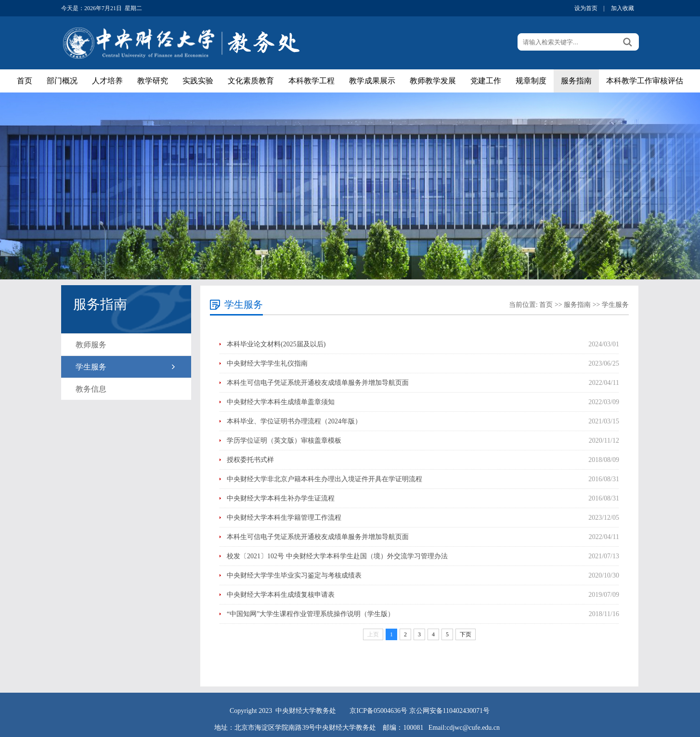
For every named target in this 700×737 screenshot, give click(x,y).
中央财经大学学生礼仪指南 (267, 363)
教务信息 (91, 389)
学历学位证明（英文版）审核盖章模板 (284, 441)
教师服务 (91, 345)
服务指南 (576, 81)
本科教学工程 (311, 81)
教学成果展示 (372, 81)
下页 (466, 634)
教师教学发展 (433, 81)
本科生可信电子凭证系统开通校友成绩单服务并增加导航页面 (318, 383)
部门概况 (62, 81)
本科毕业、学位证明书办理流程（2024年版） (294, 421)
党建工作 (486, 81)
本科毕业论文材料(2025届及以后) (276, 344)
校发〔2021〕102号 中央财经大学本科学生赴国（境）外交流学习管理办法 (337, 556)
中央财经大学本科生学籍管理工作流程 (284, 518)
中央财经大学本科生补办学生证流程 (281, 498)
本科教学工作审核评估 (645, 81)
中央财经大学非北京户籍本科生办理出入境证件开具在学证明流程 (324, 479)
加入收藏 (622, 8)
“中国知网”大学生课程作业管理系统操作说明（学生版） (311, 614)
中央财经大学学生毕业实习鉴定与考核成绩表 (294, 575)
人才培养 (107, 81)
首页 (25, 81)
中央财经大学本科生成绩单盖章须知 (281, 402)
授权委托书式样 (250, 460)
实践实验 (198, 81)
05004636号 (390, 711)
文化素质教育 (251, 81)
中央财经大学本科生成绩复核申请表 (281, 595)
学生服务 (91, 367)
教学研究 (153, 81)
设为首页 (586, 8)
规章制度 (531, 81)
